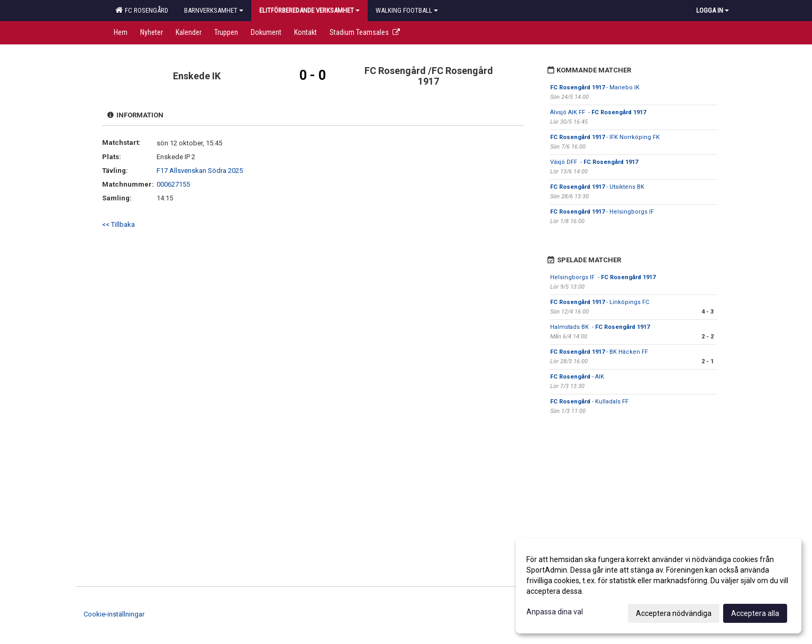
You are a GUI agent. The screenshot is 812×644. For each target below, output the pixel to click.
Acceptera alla (755, 613)
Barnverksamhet (214, 10)
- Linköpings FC (600, 302)
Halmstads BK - (600, 327)
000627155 (173, 184)
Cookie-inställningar (114, 614)
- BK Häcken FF (599, 352)
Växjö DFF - (594, 162)
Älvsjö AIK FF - (598, 112)
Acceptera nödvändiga (674, 613)
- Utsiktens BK (598, 187)
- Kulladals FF (589, 402)
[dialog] (659, 586)
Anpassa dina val (555, 612)
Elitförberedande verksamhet (309, 10)
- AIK (577, 377)
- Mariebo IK (595, 88)
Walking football (407, 10)
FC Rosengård (142, 10)
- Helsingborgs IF (603, 212)
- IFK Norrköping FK (606, 137)
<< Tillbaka (118, 224)
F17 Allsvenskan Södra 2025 (200, 171)
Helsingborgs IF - (603, 277)
